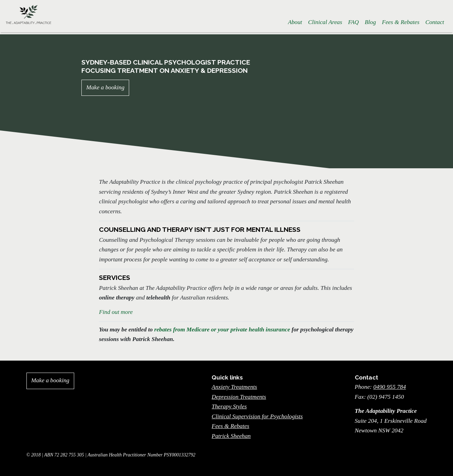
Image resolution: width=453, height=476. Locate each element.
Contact (435, 22)
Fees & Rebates (401, 22)
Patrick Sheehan (231, 436)
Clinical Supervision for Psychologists (257, 416)
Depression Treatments (239, 397)
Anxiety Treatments (234, 387)
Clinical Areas (325, 22)
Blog (370, 22)
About (295, 22)
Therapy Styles (229, 406)
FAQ (353, 22)
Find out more (116, 312)
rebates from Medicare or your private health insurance (222, 330)
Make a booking (105, 87)
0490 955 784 (390, 387)
